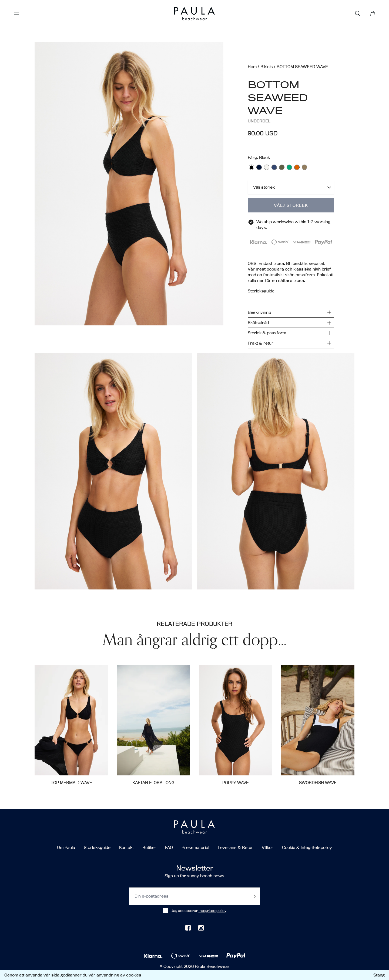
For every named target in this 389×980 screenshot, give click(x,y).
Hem (252, 67)
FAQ (169, 847)
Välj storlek (291, 205)
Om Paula (66, 847)
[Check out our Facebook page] (188, 928)
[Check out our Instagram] (201, 928)
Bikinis (267, 67)
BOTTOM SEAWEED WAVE (302, 67)
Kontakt (126, 847)
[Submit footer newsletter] (255, 896)
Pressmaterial (195, 847)
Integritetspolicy (212, 911)
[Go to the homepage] (184, 14)
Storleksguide (97, 847)
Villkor (268, 847)
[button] (129, 195)
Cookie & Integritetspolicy (307, 847)
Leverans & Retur (235, 847)
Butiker (149, 847)
